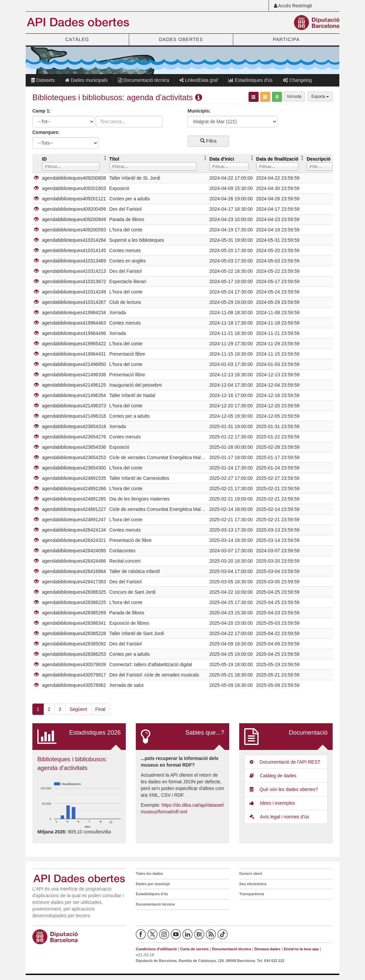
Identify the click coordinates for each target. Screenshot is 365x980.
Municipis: (199, 111)
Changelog (297, 80)
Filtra (208, 141)
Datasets (43, 80)
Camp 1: (42, 111)
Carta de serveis (194, 949)
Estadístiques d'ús (250, 80)
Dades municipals (86, 80)
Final (100, 709)
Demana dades (268, 949)
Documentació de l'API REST (285, 762)
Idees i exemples (272, 803)
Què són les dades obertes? (284, 789)
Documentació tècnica (144, 80)
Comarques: (46, 132)
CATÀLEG (77, 39)
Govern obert (251, 873)
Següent (78, 709)
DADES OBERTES (181, 39)
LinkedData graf (199, 80)
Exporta (320, 96)
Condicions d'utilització (156, 949)
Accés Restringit (293, 6)
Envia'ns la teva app (301, 949)
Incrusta (294, 96)
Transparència (252, 894)
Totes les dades (149, 873)
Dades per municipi (153, 884)
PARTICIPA (286, 39)
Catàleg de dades (273, 776)
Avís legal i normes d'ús (279, 817)
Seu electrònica (253, 884)
